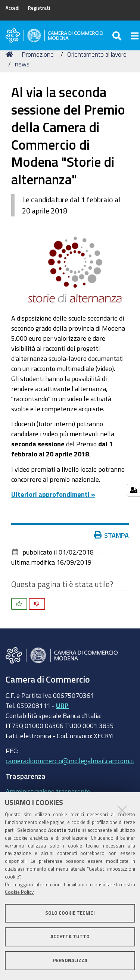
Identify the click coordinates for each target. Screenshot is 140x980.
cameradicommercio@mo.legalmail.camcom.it (70, 761)
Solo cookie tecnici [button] (70, 913)
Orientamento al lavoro (97, 54)
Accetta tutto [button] (70, 937)
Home (10, 54)
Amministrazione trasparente (48, 791)
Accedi (13, 8)
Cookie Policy (19, 892)
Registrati (39, 8)
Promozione (38, 54)
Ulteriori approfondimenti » (53, 494)
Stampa (113, 535)
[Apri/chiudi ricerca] (118, 35)
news (22, 64)
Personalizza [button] (70, 960)
